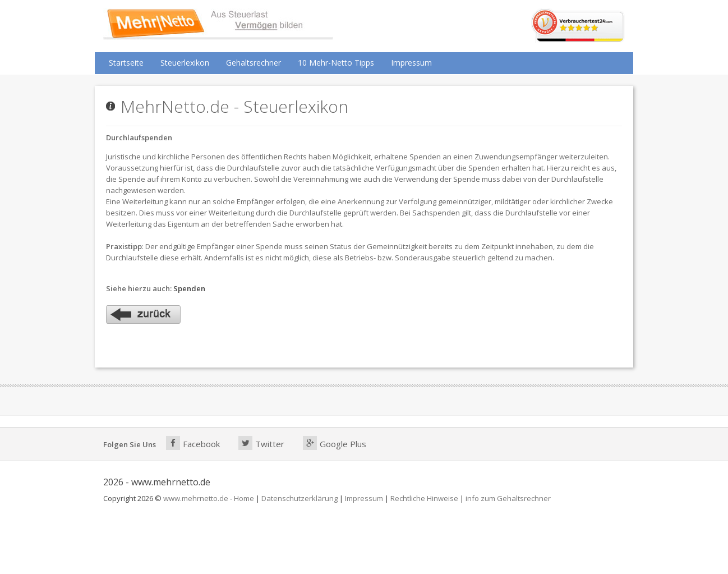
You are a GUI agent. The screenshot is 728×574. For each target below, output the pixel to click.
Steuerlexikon (185, 63)
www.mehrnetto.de (196, 498)
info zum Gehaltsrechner (508, 498)
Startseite (126, 63)
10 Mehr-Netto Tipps (336, 63)
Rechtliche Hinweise (424, 498)
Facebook (193, 443)
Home (244, 498)
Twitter (261, 443)
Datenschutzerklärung (300, 498)
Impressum (411, 63)
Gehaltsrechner (254, 63)
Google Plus (335, 443)
